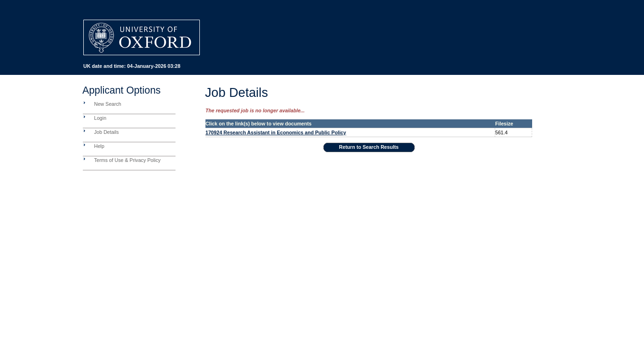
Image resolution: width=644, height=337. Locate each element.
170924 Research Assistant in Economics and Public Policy (276, 132)
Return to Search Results (369, 147)
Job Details (106, 132)
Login (100, 118)
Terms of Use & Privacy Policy (127, 160)
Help (99, 146)
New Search (108, 104)
